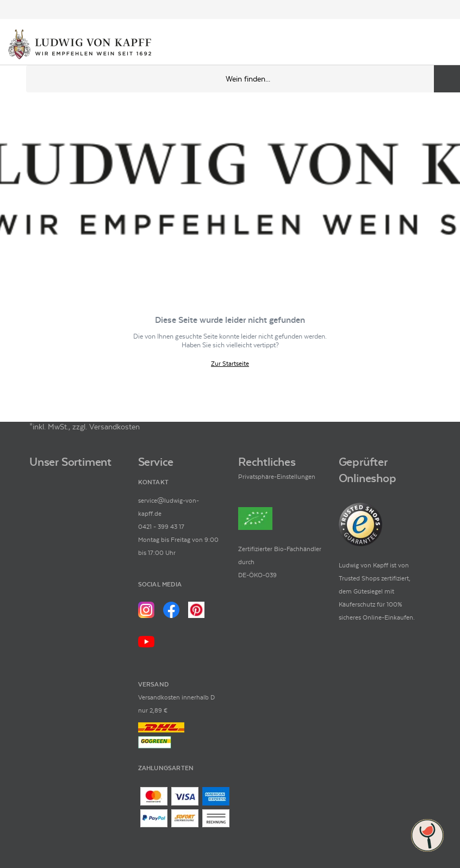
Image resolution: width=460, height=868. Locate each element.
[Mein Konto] (424, 45)
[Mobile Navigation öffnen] (13, 79)
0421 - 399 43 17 (161, 527)
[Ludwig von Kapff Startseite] (80, 45)
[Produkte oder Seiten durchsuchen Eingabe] (243, 79)
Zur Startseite (230, 364)
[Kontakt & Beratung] (406, 45)
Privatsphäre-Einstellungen (277, 477)
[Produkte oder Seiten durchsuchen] (447, 79)
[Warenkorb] (443, 45)
